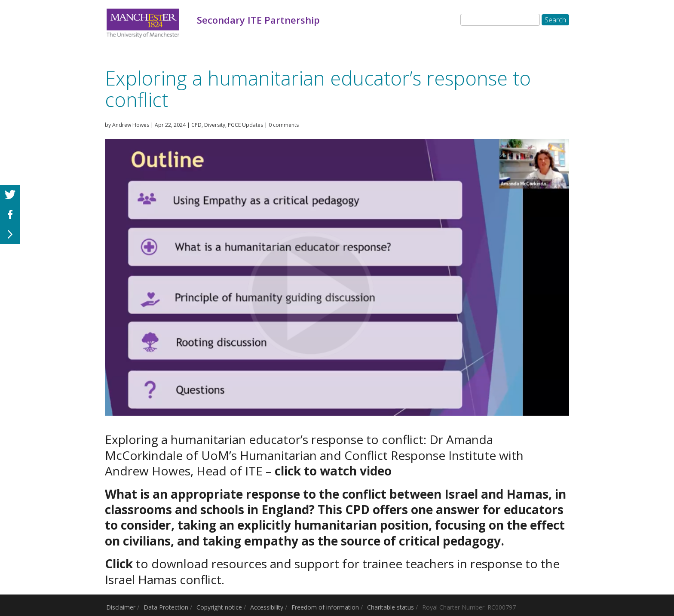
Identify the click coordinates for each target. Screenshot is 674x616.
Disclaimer (121, 607)
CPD (196, 125)
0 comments (284, 125)
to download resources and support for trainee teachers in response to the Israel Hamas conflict (332, 571)
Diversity (215, 125)
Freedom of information (325, 607)
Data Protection (166, 607)
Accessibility (267, 607)
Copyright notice (219, 607)
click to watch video (333, 471)
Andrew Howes (131, 125)
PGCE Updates (245, 125)
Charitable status (391, 607)
